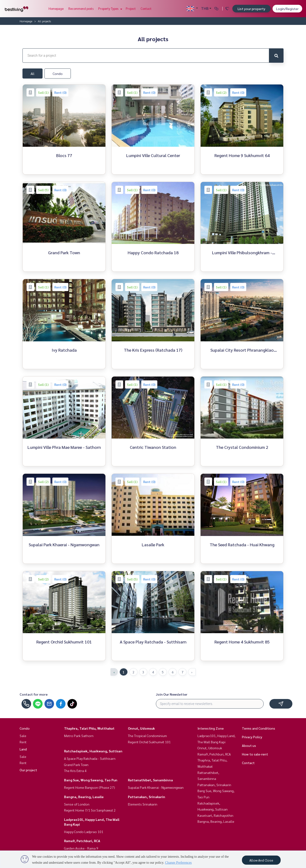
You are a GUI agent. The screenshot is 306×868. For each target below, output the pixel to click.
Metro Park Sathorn (79, 736)
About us (249, 745)
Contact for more (34, 694)
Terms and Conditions (259, 728)
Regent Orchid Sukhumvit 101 (149, 742)
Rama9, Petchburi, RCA (82, 841)
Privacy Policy (252, 737)
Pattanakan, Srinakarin (147, 797)
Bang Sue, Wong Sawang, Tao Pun (91, 780)
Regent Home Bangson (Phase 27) (90, 787)
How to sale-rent (255, 754)
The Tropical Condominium (147, 736)
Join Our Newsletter (172, 694)
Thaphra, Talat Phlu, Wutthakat (89, 728)
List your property (251, 9)
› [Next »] (192, 672)
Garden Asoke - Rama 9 (81, 848)
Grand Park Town (76, 765)
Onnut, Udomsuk (141, 728)
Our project (28, 770)
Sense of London (77, 804)
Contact (146, 8)
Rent (23, 742)
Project (131, 8)
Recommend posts (81, 8)
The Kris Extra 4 (75, 771)
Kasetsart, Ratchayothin (215, 815)
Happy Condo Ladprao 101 (84, 832)
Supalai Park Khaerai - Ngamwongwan (156, 787)
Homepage (56, 8)
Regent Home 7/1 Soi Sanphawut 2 (90, 810)
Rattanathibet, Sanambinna (150, 780)
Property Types (110, 8)
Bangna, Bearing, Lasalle (84, 797)
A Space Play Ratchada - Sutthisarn (90, 758)
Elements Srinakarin (143, 804)
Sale (23, 736)
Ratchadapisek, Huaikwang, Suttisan (93, 751)
